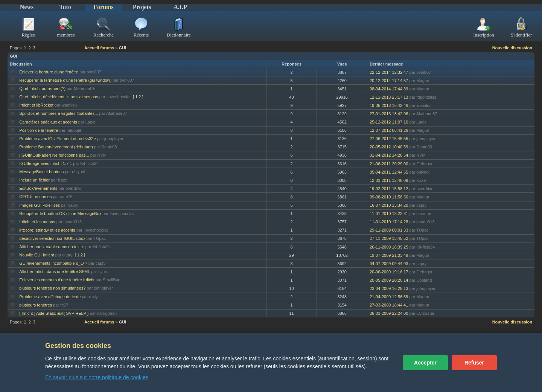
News (27, 7)
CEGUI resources (35, 197)
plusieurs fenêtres (36, 305)
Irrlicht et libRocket (36, 105)
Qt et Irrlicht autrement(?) (42, 88)
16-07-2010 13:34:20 (389, 205)
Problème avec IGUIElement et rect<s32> (58, 139)
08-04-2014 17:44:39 (389, 89)
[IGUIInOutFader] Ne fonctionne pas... (54, 155)
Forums (103, 7)
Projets (142, 7)
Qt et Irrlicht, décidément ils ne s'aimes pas (59, 97)
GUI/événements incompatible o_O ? (53, 263)
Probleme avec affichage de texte (50, 297)
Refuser (474, 363)
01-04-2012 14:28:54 (389, 155)
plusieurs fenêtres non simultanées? (52, 288)
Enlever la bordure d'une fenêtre (49, 72)
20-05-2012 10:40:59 (389, 147)
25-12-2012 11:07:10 (389, 122)
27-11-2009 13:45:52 (389, 238)
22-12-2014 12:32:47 (389, 72)
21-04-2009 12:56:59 (389, 297)
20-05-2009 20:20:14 (389, 280)
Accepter (425, 363)
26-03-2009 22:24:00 (389, 313)
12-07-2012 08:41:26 (389, 130)
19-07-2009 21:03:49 (389, 255)
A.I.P (180, 7)
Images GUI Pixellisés (40, 205)
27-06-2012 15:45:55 (389, 139)
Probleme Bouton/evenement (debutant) (56, 147)
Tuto (65, 7)
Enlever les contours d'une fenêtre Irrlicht (57, 280)
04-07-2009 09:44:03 (389, 264)
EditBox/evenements (38, 188)
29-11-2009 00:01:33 (389, 230)
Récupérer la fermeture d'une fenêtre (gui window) (65, 80)
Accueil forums (99, 48)
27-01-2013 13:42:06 (389, 114)
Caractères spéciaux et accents (48, 122)
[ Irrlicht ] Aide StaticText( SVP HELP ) (54, 313)
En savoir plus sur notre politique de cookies (97, 377)
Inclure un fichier (34, 180)
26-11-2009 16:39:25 (389, 247)
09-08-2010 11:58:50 (389, 197)
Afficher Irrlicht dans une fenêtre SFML (55, 272)
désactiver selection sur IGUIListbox (52, 238)
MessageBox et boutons (41, 172)
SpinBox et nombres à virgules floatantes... (59, 113)
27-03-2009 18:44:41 (389, 305)
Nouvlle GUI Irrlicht (37, 255)
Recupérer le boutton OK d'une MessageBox (60, 214)
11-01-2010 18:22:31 (389, 214)
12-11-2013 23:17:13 (389, 97)
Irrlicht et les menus (37, 222)
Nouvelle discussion (512, 48)
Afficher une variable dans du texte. (52, 247)
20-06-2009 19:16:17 (389, 272)
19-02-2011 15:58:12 (389, 189)
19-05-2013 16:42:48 (389, 105)
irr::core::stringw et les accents (47, 230)
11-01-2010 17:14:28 (389, 222)
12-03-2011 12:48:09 (389, 180)
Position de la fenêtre (39, 130)
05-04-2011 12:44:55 (389, 172)
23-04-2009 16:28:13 (389, 288)
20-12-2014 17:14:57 (389, 81)
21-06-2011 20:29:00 (389, 164)
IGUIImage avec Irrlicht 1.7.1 (46, 163)
